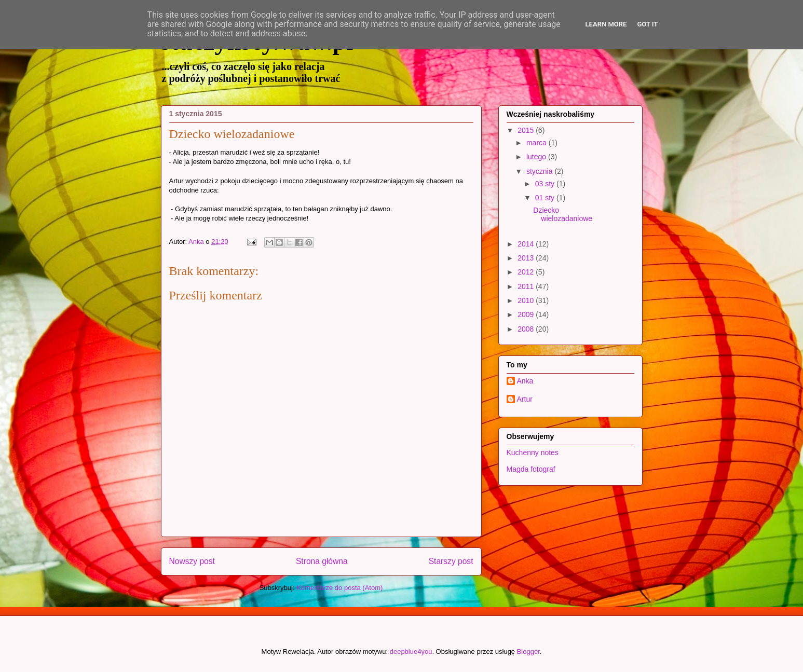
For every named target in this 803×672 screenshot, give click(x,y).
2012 (527, 272)
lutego (537, 157)
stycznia (540, 171)
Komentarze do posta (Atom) (339, 588)
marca (537, 143)
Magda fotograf (531, 469)
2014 (527, 244)
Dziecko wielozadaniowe (563, 215)
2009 (527, 314)
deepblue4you (411, 652)
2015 (527, 130)
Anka (525, 381)
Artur (525, 399)
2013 (527, 258)
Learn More (606, 24)
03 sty (546, 184)
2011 (527, 286)
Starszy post (451, 561)
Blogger (528, 652)
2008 (527, 329)
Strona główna (322, 561)
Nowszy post (192, 561)
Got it (647, 24)
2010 (527, 300)
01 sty (546, 198)
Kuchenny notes (533, 452)
